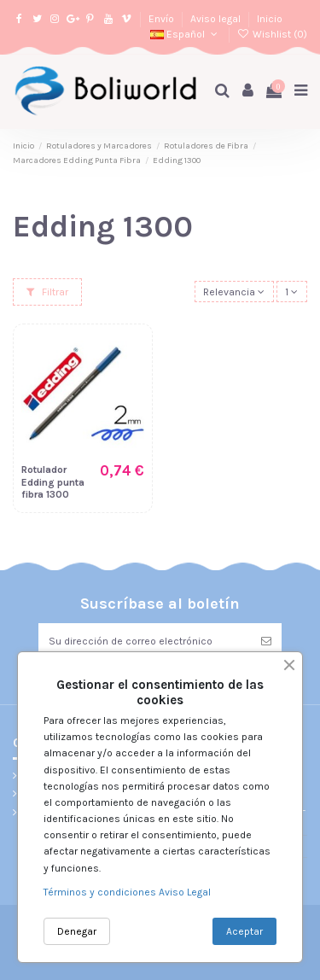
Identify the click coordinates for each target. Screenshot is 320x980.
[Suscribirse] (266, 641)
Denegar (77, 931)
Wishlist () (272, 34)
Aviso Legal (185, 892)
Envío (163, 19)
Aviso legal (217, 19)
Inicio (270, 19)
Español (185, 34)
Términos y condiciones (101, 892)
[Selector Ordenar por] (234, 292)
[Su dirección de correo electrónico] (145, 641)
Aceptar (244, 931)
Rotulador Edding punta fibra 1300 (53, 482)
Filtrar (47, 292)
